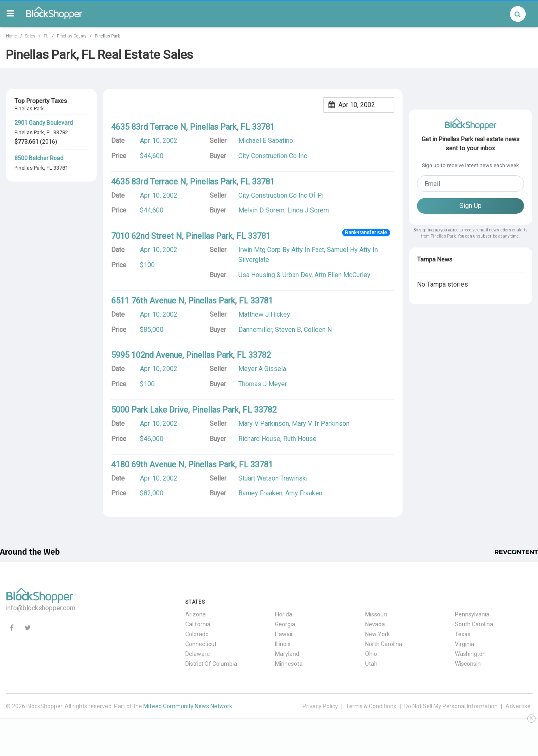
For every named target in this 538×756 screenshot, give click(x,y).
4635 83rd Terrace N (149, 127)
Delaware (198, 654)
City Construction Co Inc (273, 156)
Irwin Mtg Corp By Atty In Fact (281, 250)
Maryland (287, 654)
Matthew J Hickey (264, 314)
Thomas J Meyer (263, 384)
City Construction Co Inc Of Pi (281, 195)
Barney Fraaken (260, 493)
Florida (284, 614)
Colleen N (318, 330)
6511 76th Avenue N (148, 301)
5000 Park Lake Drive (150, 410)
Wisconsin (468, 664)
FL (46, 36)
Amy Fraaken (304, 493)
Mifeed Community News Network (188, 706)
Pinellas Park (29, 132)
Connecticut (201, 644)
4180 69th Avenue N (148, 464)
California (198, 624)
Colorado (197, 634)
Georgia (285, 624)
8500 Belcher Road (39, 158)
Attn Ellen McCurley (342, 275)
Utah (371, 664)
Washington (470, 654)
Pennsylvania (472, 614)
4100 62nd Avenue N (41, 194)
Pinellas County (72, 36)
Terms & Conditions (371, 706)
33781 (61, 168)
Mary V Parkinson (264, 423)
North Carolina (384, 644)
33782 (61, 132)
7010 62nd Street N (147, 236)
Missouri (376, 614)
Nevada (375, 624)
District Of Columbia (211, 664)
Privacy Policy (320, 706)
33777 (61, 275)
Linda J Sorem (308, 210)
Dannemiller (255, 330)
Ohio (371, 654)
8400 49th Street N (39, 230)
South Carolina (474, 624)
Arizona (196, 614)
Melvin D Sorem (261, 210)
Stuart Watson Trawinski (273, 478)
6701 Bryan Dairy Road (44, 265)
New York (377, 634)
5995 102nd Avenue (147, 355)
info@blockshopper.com (41, 608)
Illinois (283, 644)
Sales (30, 36)
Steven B (288, 330)
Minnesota (289, 664)
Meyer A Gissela (262, 369)
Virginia (465, 644)
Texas (463, 634)
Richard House (259, 439)
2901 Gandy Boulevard (44, 123)
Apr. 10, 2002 (159, 141)
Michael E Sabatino (266, 141)
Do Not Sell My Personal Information (451, 706)
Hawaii (284, 634)
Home (11, 36)
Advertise (518, 706)
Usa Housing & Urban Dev (275, 275)
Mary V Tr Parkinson (321, 423)
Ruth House (300, 439)
